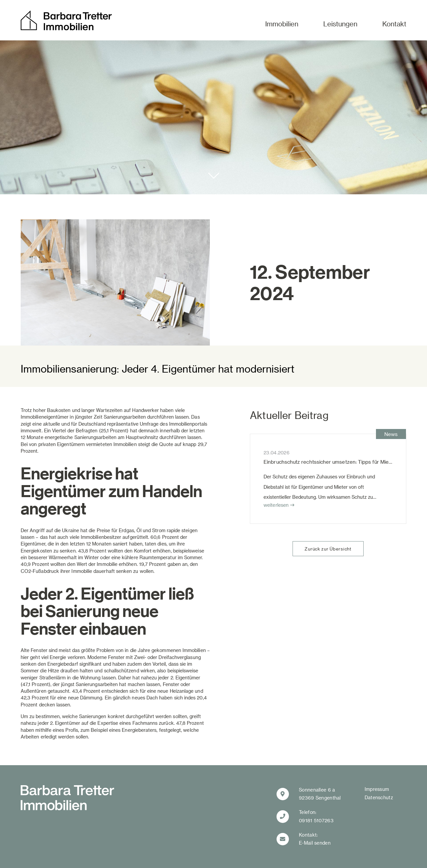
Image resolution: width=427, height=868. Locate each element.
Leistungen (340, 24)
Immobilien (282, 24)
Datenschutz (379, 797)
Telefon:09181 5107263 (316, 816)
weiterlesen (276, 505)
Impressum (377, 789)
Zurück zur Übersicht (328, 549)
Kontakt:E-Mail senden (315, 839)
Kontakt (394, 24)
